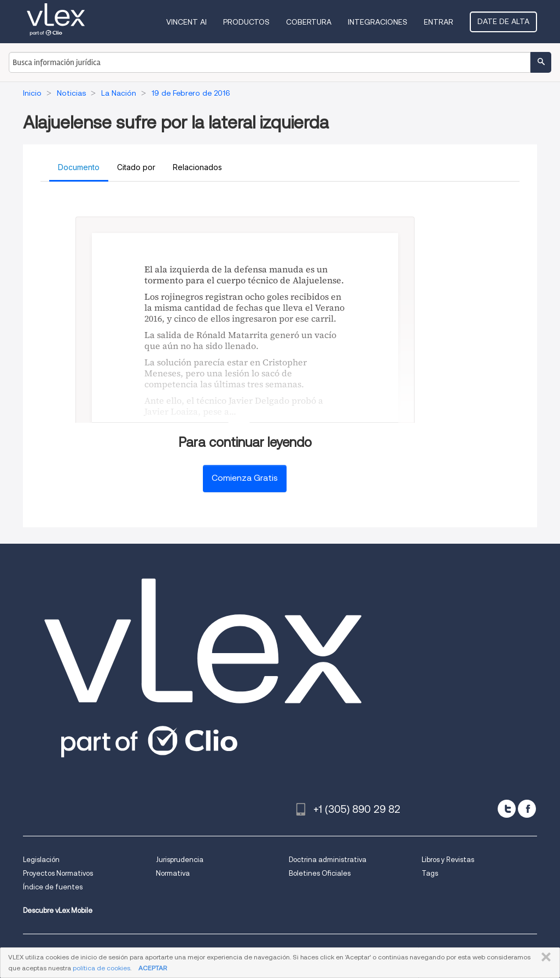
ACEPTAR (153, 968)
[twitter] (507, 809)
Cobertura (309, 22)
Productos (246, 22)
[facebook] (527, 809)
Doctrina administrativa (328, 860)
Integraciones (378, 22)
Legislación (41, 860)
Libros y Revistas (448, 860)
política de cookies (101, 968)
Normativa (173, 873)
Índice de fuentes (53, 887)
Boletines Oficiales (320, 873)
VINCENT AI (186, 22)
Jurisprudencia (180, 860)
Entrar (439, 22)
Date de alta (503, 21)
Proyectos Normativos (58, 873)
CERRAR (544, 957)
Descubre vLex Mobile (58, 910)
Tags (430, 873)
